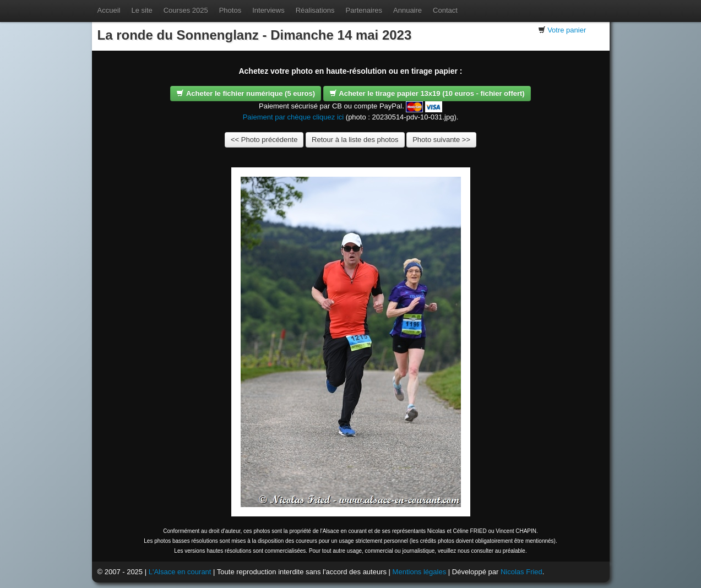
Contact (445, 10)
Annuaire (407, 10)
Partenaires (364, 10)
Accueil (109, 10)
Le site (142, 10)
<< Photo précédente (264, 140)
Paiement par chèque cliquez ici (294, 117)
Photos (230, 10)
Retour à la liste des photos (355, 140)
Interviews (268, 10)
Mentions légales (420, 572)
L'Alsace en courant (180, 572)
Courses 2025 (186, 10)
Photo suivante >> (441, 140)
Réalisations (315, 10)
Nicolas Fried (521, 572)
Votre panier (567, 30)
